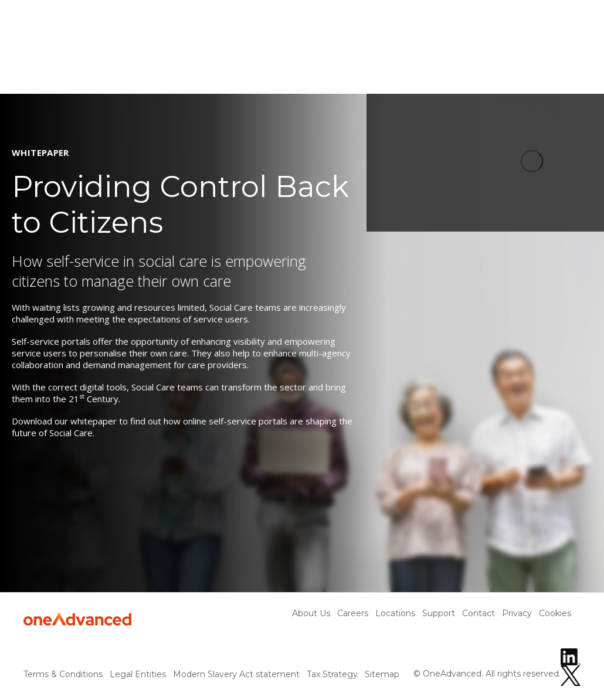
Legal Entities (138, 674)
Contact (479, 613)
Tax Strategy (332, 674)
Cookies (555, 613)
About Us (311, 613)
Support (439, 613)
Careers (353, 613)
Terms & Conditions (63, 674)
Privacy (517, 613)
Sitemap (382, 674)
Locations (395, 613)
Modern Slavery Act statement (236, 674)
